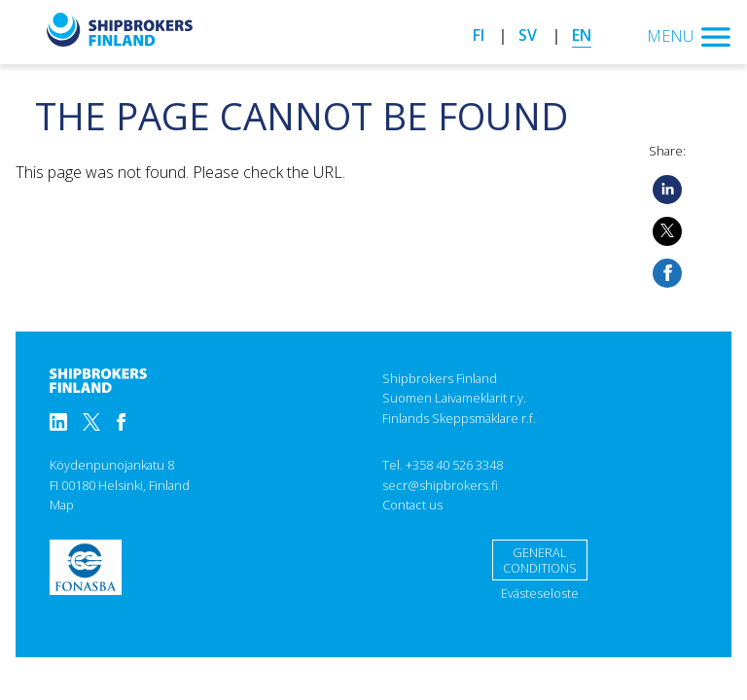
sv (528, 35)
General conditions (540, 560)
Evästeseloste (540, 593)
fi (479, 35)
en (582, 35)
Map (62, 505)
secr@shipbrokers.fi (440, 485)
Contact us (412, 505)
